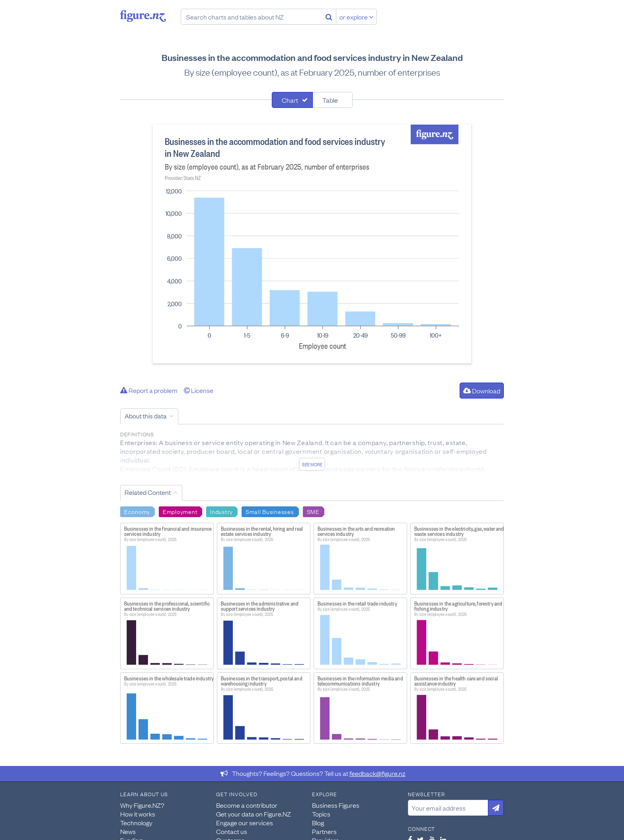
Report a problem (149, 390)
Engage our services (245, 822)
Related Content (148, 492)
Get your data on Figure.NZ (253, 814)
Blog (318, 822)
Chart (290, 100)
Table (330, 100)
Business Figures (336, 805)
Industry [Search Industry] (221, 511)
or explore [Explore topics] (357, 17)
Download (482, 391)
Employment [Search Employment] (180, 511)
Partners (324, 831)
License (199, 390)
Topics (321, 814)
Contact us (232, 831)
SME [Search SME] (313, 511)
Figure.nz (143, 16)
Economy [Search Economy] (137, 511)
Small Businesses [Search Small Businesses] (270, 511)
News (128, 831)
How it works (138, 814)
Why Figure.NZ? (142, 805)
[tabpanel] (312, 244)
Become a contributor (247, 805)
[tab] (292, 100)
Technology (136, 822)
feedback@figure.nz (377, 773)
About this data (146, 416)
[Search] (329, 17)
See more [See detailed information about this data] (312, 464)
